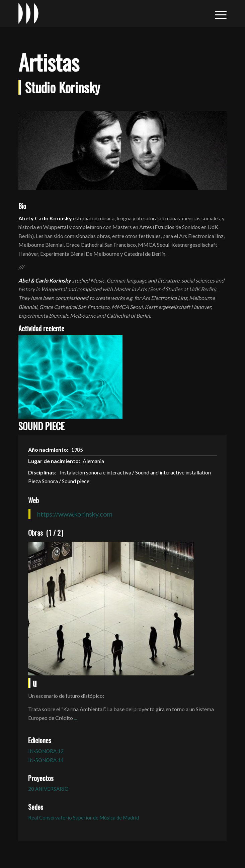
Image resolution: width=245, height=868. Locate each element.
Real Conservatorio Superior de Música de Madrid (84, 818)
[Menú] (217, 13)
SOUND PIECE (42, 426)
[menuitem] (217, 13)
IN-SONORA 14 (46, 760)
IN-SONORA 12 (46, 751)
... (75, 718)
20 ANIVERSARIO (48, 789)
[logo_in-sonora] (102, 13)
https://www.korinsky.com (75, 514)
